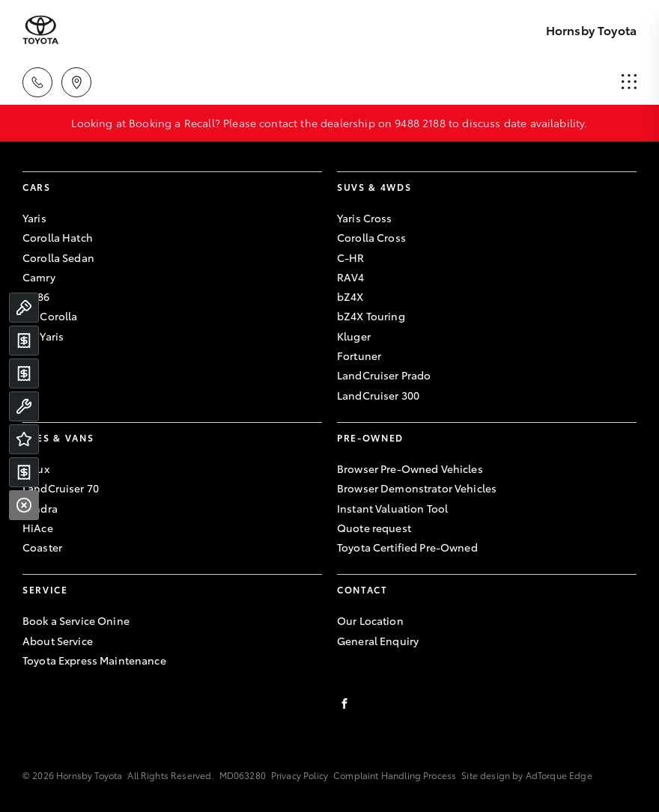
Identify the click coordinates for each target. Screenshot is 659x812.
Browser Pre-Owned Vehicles (410, 468)
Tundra (40, 508)
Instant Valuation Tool (392, 508)
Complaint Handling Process (395, 775)
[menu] (629, 82)
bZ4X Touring (371, 316)
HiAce (38, 528)
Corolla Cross (371, 237)
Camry (39, 277)
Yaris (34, 218)
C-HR (351, 257)
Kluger (354, 336)
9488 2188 (420, 123)
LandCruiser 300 (378, 395)
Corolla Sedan (58, 257)
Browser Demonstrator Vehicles (417, 488)
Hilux (36, 468)
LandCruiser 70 (61, 488)
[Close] (24, 505)
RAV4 (351, 277)
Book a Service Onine (76, 620)
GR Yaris (43, 336)
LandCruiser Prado (384, 375)
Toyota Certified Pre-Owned (407, 547)
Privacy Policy (300, 775)
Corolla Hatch (58, 237)
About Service (58, 641)
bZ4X (350, 296)
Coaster (42, 547)
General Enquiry (378, 641)
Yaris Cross (365, 218)
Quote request (374, 528)
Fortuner (359, 355)
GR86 (36, 296)
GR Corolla (50, 316)
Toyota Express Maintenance (94, 660)
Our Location (370, 620)
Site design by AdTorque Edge (526, 775)
